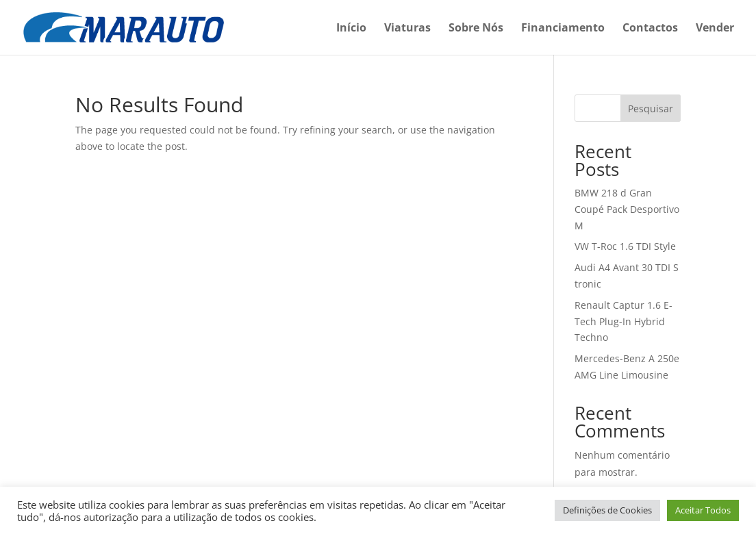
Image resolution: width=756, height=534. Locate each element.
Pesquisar (651, 109)
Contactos (650, 29)
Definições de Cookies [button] (607, 510)
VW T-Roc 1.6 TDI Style (625, 246)
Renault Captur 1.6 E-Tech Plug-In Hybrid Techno (623, 321)
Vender (715, 29)
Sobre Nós (476, 29)
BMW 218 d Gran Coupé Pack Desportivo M (627, 209)
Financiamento (563, 29)
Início (351, 29)
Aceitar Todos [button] (703, 510)
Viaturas (407, 29)
